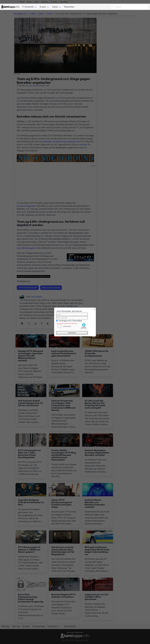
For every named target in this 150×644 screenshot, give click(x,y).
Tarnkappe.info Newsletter (70, 321)
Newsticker (69, 7)
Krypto (43, 7)
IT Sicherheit (28, 7)
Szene (55, 7)
